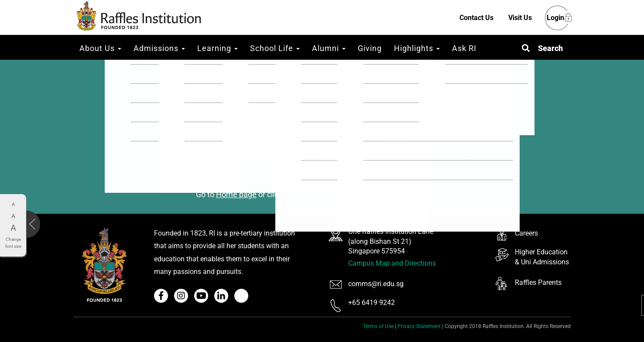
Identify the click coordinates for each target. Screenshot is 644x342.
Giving (370, 48)
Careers (526, 233)
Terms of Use (378, 326)
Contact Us (476, 18)
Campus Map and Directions (392, 263)
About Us (100, 48)
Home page (236, 194)
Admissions (159, 48)
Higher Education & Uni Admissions (542, 257)
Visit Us (520, 18)
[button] (542, 48)
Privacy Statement (419, 326)
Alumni (329, 48)
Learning (218, 48)
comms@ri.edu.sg (376, 284)
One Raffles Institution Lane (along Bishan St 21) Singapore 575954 (391, 241)
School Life (275, 48)
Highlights (417, 48)
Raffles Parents (538, 282)
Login (555, 18)
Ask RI (464, 48)
